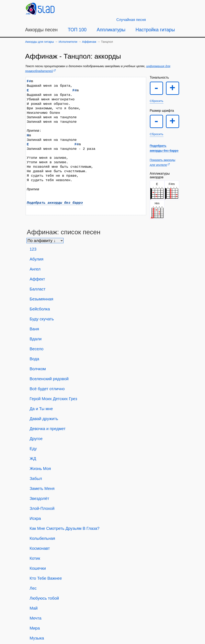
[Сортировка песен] (45, 241)
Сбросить (157, 101)
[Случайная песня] (131, 20)
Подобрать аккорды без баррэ (55, 203)
